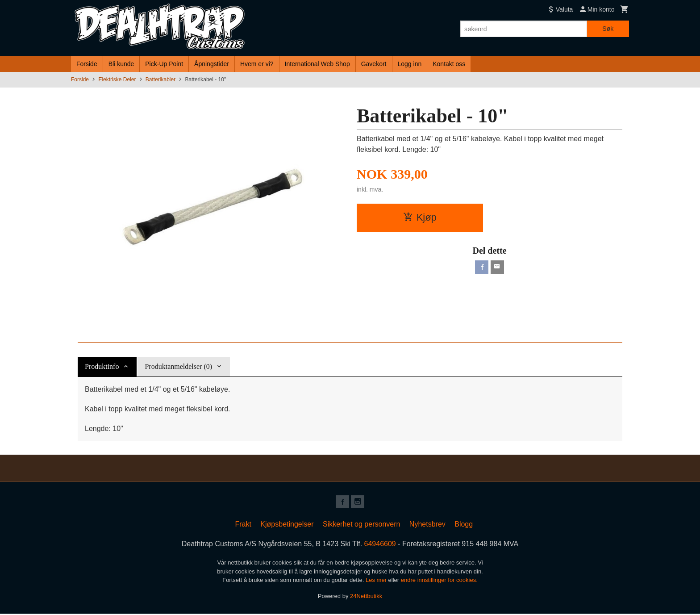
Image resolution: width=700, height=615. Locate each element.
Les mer (377, 581)
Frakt (243, 525)
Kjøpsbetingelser (287, 525)
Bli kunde (121, 64)
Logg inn (410, 64)
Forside (87, 64)
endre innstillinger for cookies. (439, 581)
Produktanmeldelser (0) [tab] (178, 366)
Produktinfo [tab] (102, 366)
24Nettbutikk (366, 597)
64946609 (380, 545)
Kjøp (420, 217)
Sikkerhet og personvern (361, 525)
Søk (608, 29)
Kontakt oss (449, 64)
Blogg (464, 525)
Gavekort (374, 64)
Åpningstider (212, 64)
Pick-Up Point (164, 64)
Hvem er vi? (257, 64)
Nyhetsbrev (427, 525)
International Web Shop (317, 64)
